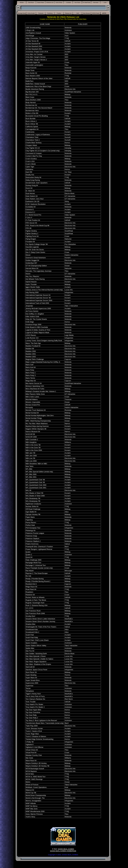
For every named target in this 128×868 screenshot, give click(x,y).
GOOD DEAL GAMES (66, 849)
